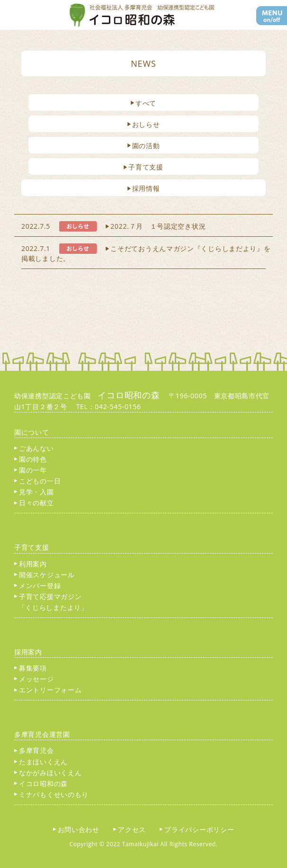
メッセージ (34, 679)
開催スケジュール (45, 575)
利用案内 (31, 564)
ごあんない (34, 448)
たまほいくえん (41, 762)
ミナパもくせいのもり (51, 794)
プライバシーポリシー (200, 829)
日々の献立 (34, 503)
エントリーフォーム (48, 690)
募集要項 (31, 668)
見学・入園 (34, 492)
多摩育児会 (34, 750)
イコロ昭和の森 (41, 783)
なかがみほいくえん (48, 773)
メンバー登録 (37, 586)
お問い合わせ (80, 829)
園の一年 (31, 470)
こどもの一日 (37, 481)
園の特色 (31, 459)
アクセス (133, 829)
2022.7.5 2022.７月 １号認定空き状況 (113, 226)
